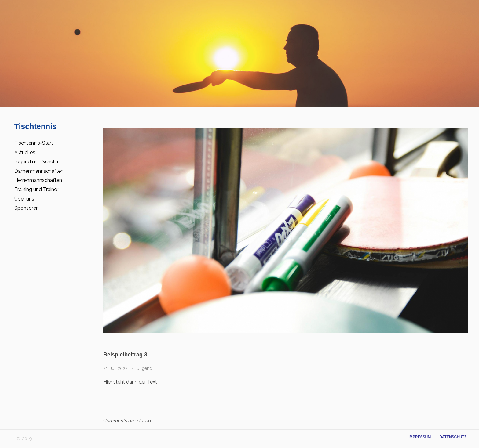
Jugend (145, 368)
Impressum (420, 437)
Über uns (24, 199)
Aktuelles (25, 152)
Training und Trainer (36, 189)
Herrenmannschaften (38, 180)
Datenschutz (453, 437)
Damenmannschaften (39, 171)
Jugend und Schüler (37, 162)
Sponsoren (27, 208)
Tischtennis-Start (34, 143)
